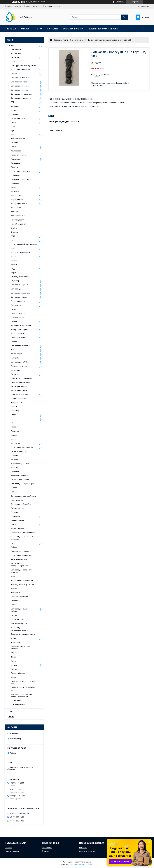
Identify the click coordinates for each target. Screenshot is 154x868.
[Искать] (125, 17)
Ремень (14, 260)
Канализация (16, 354)
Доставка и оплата (73, 29)
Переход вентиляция (20, 451)
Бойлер (14, 547)
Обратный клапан (18, 305)
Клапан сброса (17, 334)
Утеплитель (16, 601)
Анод (13, 62)
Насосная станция (19, 155)
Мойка (14, 677)
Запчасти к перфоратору (22, 94)
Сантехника (16, 49)
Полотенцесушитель (20, 394)
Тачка (13, 657)
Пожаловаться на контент (83, 864)
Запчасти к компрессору (21, 98)
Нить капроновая (18, 705)
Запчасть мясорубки (20, 285)
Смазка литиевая (18, 508)
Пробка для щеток (19, 398)
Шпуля (14, 273)
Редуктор (15, 431)
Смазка (14, 615)
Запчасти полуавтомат (21, 346)
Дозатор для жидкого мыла (23, 634)
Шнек (91, 40)
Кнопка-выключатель (20, 476)
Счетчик (14, 232)
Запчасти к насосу (78, 40)
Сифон (14, 321)
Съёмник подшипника (20, 480)
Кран (13, 576)
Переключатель (17, 619)
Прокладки (16, 516)
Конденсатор (16, 196)
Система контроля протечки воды (23, 682)
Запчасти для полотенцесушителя (19, 629)
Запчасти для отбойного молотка (21, 571)
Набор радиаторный (20, 329)
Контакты (53, 29)
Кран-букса (16, 467)
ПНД (13, 269)
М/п (12, 135)
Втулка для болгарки (20, 277)
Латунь (14, 147)
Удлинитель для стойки (21, 463)
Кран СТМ (15, 212)
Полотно (15, 167)
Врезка (14, 589)
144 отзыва (120, 2)
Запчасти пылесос (19, 301)
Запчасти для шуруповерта (23, 484)
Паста (13, 427)
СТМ (13, 236)
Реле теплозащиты (19, 559)
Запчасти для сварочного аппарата (22, 538)
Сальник (14, 143)
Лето (13, 127)
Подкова (15, 455)
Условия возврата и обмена (103, 29)
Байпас (14, 74)
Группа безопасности (20, 179)
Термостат (15, 593)
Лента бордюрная (19, 224)
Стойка (14, 228)
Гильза (14, 492)
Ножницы (15, 114)
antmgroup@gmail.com (19, 813)
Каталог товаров (12, 851)
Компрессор (16, 151)
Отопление (15, 175)
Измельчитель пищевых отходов (21, 647)
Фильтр (14, 187)
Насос (14, 122)
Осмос (14, 524)
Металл (14, 665)
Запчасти (15, 57)
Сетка (13, 309)
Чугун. (13, 543)
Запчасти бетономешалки (22, 580)
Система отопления (19, 338)
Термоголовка (17, 403)
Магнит (14, 407)
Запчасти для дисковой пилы (23, 496)
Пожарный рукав (18, 673)
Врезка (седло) (17, 317)
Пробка (14, 342)
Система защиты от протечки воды (23, 689)
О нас (40, 29)
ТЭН (13, 350)
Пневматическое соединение (23, 532)
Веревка (14, 459)
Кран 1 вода (16, 208)
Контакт (14, 669)
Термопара (16, 642)
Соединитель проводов (21, 551)
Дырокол (15, 653)
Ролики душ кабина (19, 366)
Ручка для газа (17, 528)
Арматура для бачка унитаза (23, 66)
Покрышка (15, 163)
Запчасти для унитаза (20, 171)
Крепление (15, 370)
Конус (13, 661)
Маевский (15, 106)
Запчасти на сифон (19, 390)
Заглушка (15, 512)
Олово (14, 419)
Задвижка (15, 183)
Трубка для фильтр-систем (22, 585)
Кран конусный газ (19, 216)
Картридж (15, 191)
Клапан (14, 439)
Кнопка (14, 265)
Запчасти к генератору (21, 293)
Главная (12, 29)
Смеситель (15, 374)
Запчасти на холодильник (22, 447)
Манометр (15, 411)
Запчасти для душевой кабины (21, 610)
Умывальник (16, 701)
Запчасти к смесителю (20, 70)
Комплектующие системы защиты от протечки (21, 695)
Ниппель (14, 488)
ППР (13, 102)
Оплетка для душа (19, 313)
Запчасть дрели (18, 289)
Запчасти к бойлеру (19, 297)
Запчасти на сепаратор (21, 555)
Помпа (14, 605)
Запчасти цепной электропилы (24, 244)
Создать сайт (31, 2)
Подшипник (16, 159)
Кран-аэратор (17, 500)
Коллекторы (16, 53)
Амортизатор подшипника (22, 378)
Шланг (14, 256)
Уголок (14, 638)
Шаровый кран (17, 200)
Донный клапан (17, 520)
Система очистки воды (21, 382)
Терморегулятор (18, 139)
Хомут (14, 248)
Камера (14, 435)
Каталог (25, 29)
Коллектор (15, 443)
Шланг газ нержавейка (20, 252)
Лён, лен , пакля (17, 220)
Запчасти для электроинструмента (20, 565)
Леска (13, 415)
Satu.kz (89, 862)
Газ (12, 423)
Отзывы (11, 717)
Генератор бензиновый (20, 597)
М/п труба (15, 358)
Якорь (13, 240)
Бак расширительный (20, 78)
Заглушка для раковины (21, 325)
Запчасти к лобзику (19, 386)
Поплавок (15, 472)
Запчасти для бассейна (21, 504)
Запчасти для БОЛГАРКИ (22, 362)
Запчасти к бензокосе (20, 86)
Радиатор (15, 281)
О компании (47, 848)
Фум (13, 131)
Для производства (19, 624)
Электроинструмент (19, 82)
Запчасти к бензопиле (20, 90)
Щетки (13, 110)
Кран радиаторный (19, 204)
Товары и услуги (61, 40)
